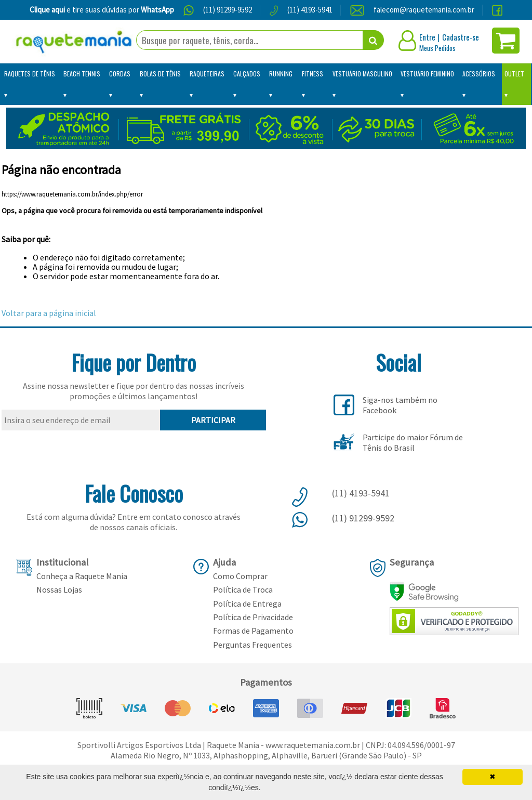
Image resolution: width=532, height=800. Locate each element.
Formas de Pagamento (253, 631)
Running (281, 74)
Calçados (247, 74)
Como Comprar (240, 576)
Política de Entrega (247, 604)
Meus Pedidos (437, 48)
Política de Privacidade (253, 617)
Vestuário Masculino (362, 74)
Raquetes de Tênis (30, 74)
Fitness (312, 74)
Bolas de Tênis (160, 74)
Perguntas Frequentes (252, 645)
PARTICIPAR (213, 420)
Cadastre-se (461, 37)
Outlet (514, 74)
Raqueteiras (207, 74)
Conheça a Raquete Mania (82, 576)
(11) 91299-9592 (228, 10)
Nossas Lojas (59, 589)
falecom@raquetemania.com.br (424, 10)
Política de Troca (243, 589)
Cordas (120, 74)
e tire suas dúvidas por (102, 10)
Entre (427, 37)
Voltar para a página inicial (49, 313)
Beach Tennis (82, 74)
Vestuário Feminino (427, 74)
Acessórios (479, 74)
